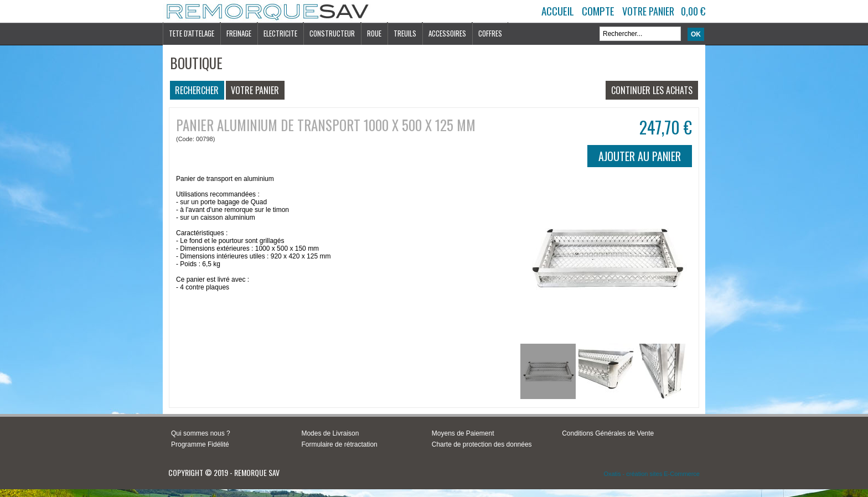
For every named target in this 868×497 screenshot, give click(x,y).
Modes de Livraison (330, 433)
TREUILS (405, 33)
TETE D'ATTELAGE (192, 33)
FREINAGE (239, 33)
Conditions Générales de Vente (608, 433)
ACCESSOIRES (447, 33)
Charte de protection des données (482, 444)
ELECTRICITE (280, 33)
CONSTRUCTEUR (332, 33)
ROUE (374, 33)
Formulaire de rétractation (339, 444)
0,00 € (693, 11)
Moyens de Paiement (463, 433)
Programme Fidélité (200, 444)
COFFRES (490, 33)
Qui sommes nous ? (201, 433)
